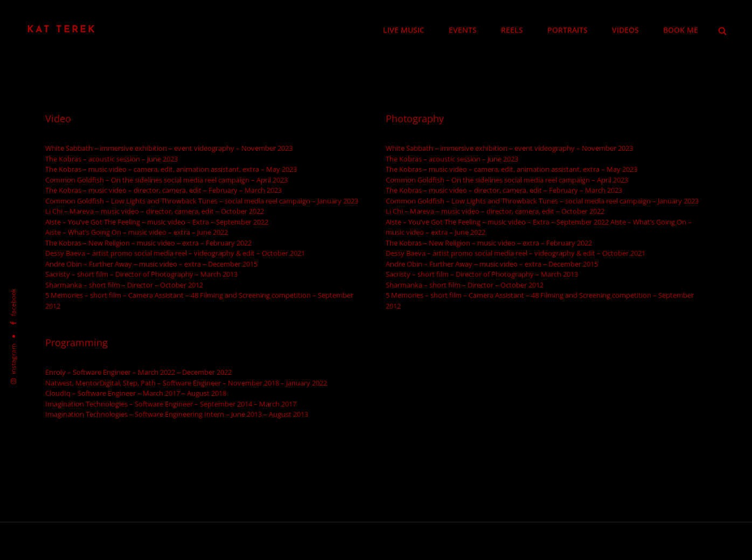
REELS (512, 30)
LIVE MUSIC (404, 30)
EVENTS (463, 30)
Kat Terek (62, 30)
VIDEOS (625, 30)
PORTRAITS (568, 30)
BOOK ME (681, 30)
